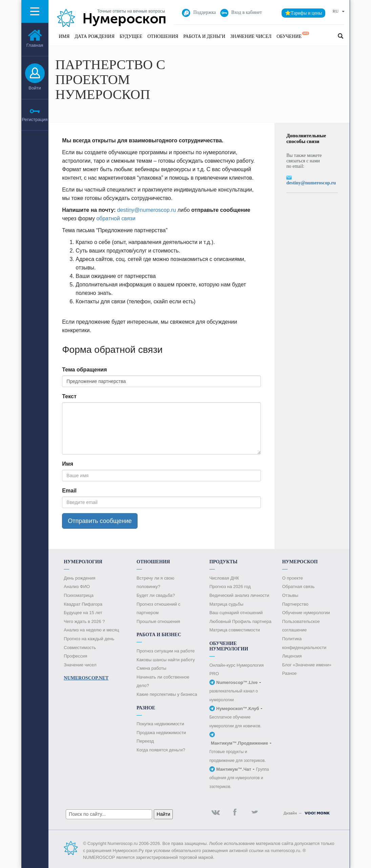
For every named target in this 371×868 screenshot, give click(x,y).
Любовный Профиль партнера (240, 621)
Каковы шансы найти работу (166, 660)
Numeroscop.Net (86, 678)
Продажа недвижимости (161, 733)
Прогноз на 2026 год (230, 587)
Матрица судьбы (226, 604)
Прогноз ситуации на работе (166, 651)
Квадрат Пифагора (83, 604)
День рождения (79, 578)
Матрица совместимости (235, 630)
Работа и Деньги (204, 36)
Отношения (163, 36)
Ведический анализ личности (239, 595)
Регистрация (35, 119)
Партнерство (295, 604)
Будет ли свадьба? (156, 595)
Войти (35, 88)
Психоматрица (79, 595)
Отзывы (290, 595)
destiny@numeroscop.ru (147, 210)
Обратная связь (298, 587)
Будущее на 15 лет (83, 613)
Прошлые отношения (158, 621)
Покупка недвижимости (160, 724)
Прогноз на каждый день (89, 639)
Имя (64, 36)
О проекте (293, 578)
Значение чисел (251, 36)
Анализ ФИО (77, 587)
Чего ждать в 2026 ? (84, 621)
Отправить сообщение (100, 521)
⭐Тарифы (304, 13)
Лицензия (292, 656)
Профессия (75, 656)
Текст (69, 396)
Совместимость (80, 648)
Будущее (131, 36)
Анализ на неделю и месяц (91, 630)
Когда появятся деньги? (161, 750)
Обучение (293, 35)
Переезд (145, 741)
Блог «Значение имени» (307, 665)
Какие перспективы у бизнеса (167, 694)
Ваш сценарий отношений (236, 613)
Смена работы (151, 668)
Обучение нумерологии (306, 613)
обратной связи (116, 218)
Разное (290, 673)
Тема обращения (84, 370)
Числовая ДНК (224, 578)
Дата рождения (95, 36)
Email (69, 491)
